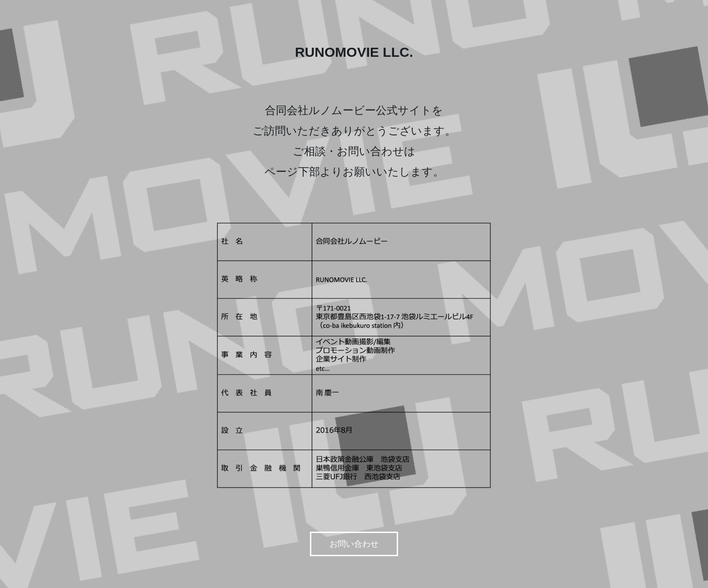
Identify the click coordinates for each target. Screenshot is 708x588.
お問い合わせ (354, 544)
